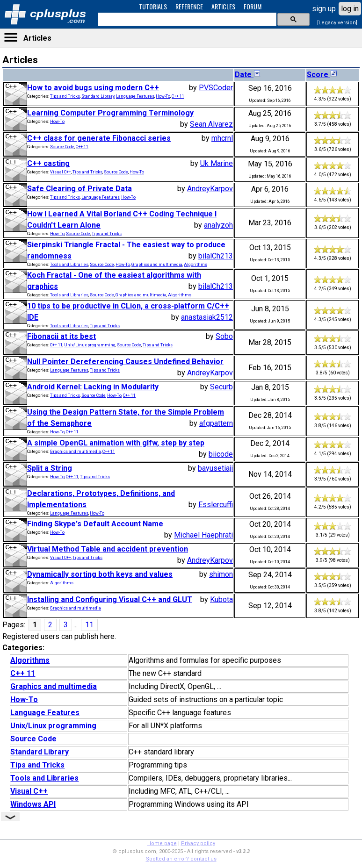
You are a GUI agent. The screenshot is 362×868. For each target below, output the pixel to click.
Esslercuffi (216, 505)
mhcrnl (222, 138)
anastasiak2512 (207, 317)
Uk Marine (217, 163)
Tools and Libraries (69, 265)
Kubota (221, 599)
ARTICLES (223, 6)
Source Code (62, 147)
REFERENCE (189, 6)
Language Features (135, 96)
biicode (221, 454)
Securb (221, 387)
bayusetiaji (215, 468)
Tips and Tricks (65, 96)
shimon (221, 574)
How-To (163, 96)
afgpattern (216, 423)
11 (89, 625)
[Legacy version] (337, 23)
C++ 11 (178, 96)
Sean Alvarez (211, 124)
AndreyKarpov (210, 189)
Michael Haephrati (203, 535)
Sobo (224, 336)
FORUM (253, 6)
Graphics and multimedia (157, 265)
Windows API (33, 804)
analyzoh (218, 225)
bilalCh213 (216, 256)
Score (322, 75)
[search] (186, 20)
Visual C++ (61, 172)
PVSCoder (216, 88)
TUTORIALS (153, 6)
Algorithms (195, 265)
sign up (324, 9)
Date (248, 75)
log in (350, 9)
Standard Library (98, 96)
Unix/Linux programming (90, 345)
